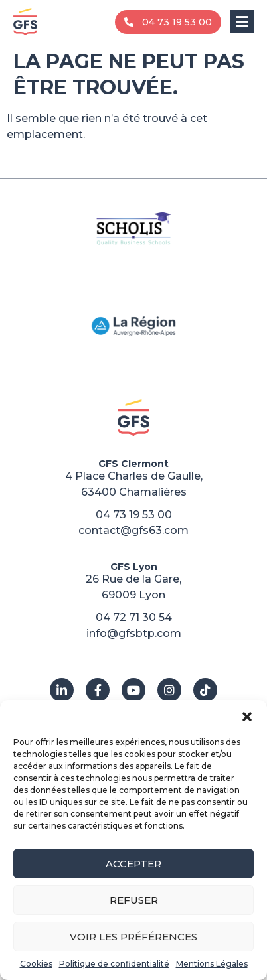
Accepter (133, 864)
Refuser (134, 900)
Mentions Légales (212, 964)
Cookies (36, 964)
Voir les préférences (133, 937)
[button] (247, 717)
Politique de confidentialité (114, 964)
